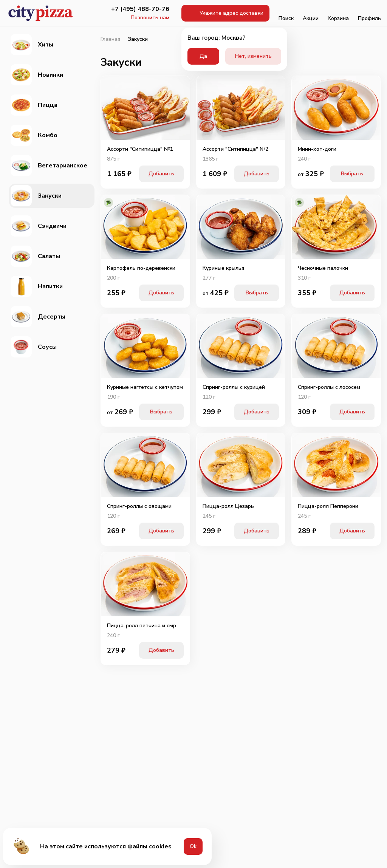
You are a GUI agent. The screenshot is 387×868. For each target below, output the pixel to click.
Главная (110, 39)
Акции (311, 13)
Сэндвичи (39, 226)
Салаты (35, 256)
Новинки (37, 75)
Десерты (38, 317)
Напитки (37, 286)
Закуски (36, 196)
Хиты (32, 45)
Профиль (369, 13)
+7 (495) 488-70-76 (140, 9)
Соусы (34, 347)
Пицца (34, 105)
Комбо (34, 135)
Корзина (338, 13)
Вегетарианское (49, 166)
